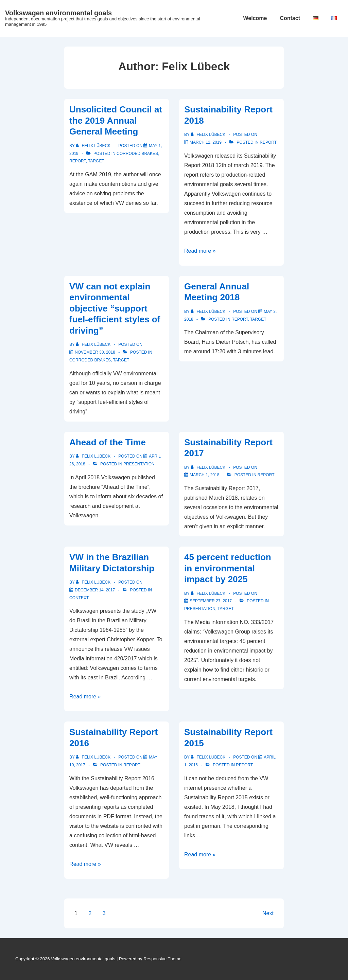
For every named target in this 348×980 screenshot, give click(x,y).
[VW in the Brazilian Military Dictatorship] (95, 590)
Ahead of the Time (108, 442)
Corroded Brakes (137, 154)
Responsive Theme (162, 959)
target (96, 161)
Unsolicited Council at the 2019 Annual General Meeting (116, 120)
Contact (290, 18)
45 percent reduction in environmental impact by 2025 (228, 568)
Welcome (255, 18)
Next (268, 913)
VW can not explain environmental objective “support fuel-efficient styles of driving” (115, 308)
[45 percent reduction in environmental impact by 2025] (211, 601)
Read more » (200, 251)
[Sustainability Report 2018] (206, 142)
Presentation (139, 464)
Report (77, 161)
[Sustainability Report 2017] (204, 475)
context (79, 598)
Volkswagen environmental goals (58, 13)
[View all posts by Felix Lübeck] (94, 146)
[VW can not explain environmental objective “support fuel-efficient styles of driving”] (95, 352)
